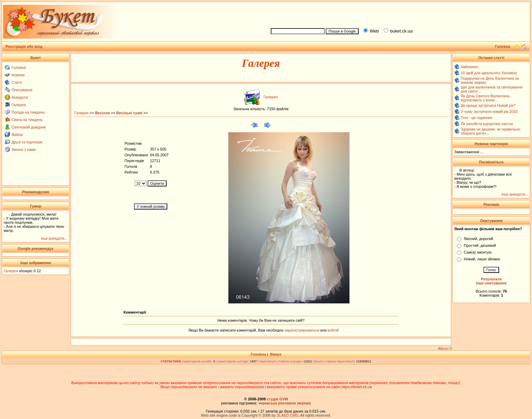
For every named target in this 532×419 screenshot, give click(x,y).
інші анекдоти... (54, 238)
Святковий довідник (29, 127)
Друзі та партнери (27, 142)
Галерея (19, 105)
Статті (17, 82)
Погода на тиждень (28, 112)
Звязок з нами (24, 149)
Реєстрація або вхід (24, 46)
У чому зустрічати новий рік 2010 (489, 112)
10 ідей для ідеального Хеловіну (489, 73)
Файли (17, 135)
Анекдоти (20, 97)
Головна (19, 67)
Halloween (469, 67)
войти (332, 330)
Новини (18, 75)
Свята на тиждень (27, 120)
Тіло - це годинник (476, 118)
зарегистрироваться (302, 330)
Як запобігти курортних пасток (487, 124)
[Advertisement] (398, 14)
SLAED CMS (287, 415)
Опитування (22, 90)
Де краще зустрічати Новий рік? (488, 105)
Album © (445, 348)
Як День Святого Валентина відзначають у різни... (485, 98)
